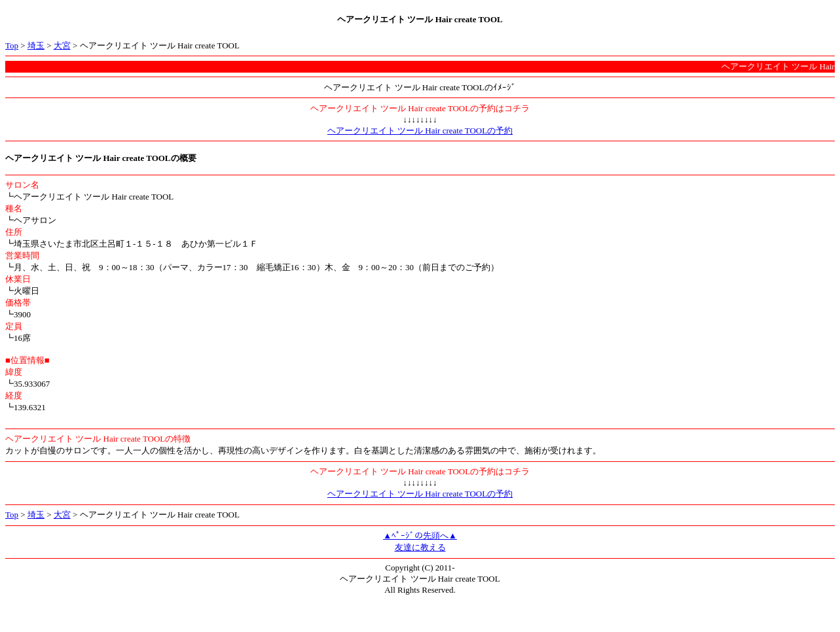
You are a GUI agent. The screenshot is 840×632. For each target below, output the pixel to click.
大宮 (62, 45)
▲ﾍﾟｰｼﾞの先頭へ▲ (420, 535)
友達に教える (420, 547)
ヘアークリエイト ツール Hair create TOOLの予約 (420, 131)
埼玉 (36, 45)
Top (12, 45)
